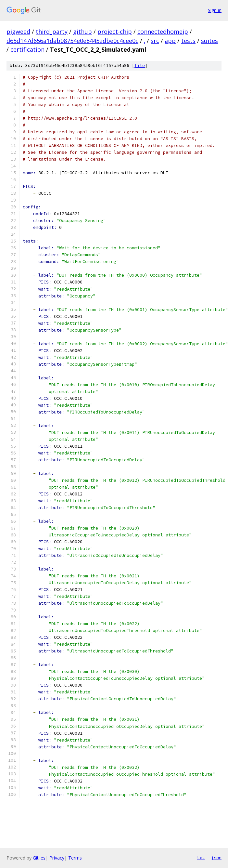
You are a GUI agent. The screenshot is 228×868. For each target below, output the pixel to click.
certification (27, 49)
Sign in (215, 10)
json (216, 858)
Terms (75, 858)
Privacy (57, 858)
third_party (52, 32)
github (82, 32)
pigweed (18, 32)
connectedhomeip (163, 32)
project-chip (115, 32)
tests (188, 41)
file (140, 66)
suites (209, 41)
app (170, 41)
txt (201, 858)
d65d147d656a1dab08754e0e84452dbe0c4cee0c (72, 41)
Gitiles (39, 858)
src (155, 41)
